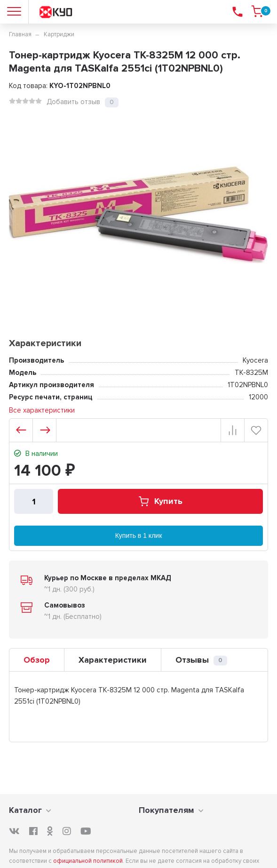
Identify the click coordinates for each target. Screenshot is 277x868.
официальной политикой (88, 861)
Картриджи (59, 34)
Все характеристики (42, 410)
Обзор (37, 660)
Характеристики (113, 660)
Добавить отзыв (73, 102)
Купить (160, 501)
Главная (20, 34)
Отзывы (201, 660)
